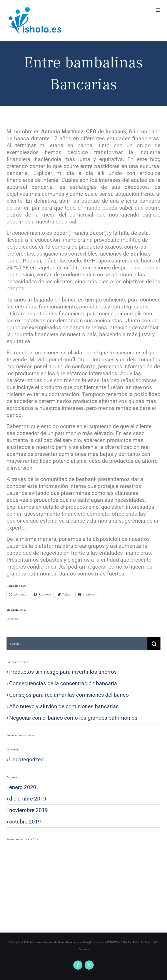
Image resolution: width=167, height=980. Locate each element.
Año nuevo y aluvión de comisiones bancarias (64, 706)
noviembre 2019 (28, 810)
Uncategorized (26, 759)
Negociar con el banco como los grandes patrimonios (73, 718)
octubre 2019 (25, 822)
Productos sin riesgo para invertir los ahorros (63, 672)
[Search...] (77, 644)
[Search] (154, 644)
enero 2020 (23, 787)
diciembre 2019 (28, 799)
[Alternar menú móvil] (158, 10)
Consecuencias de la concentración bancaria (63, 683)
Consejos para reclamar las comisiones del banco (69, 695)
